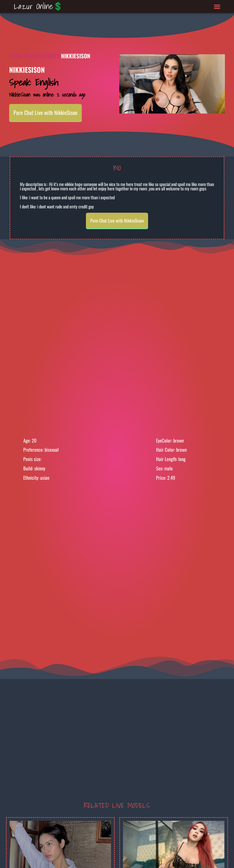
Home (16, 56)
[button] (217, 6)
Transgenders (42, 56)
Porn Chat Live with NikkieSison (45, 112)
